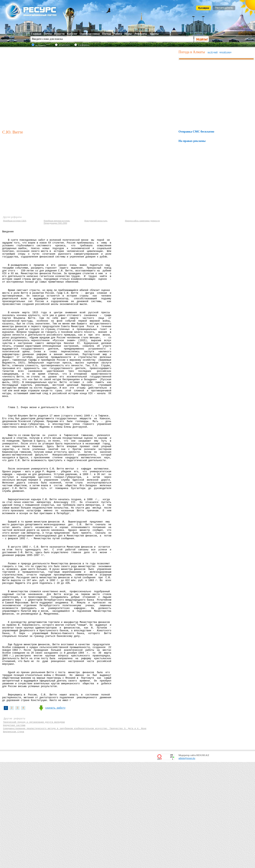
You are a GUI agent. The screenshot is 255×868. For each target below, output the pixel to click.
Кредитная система (14, 829)
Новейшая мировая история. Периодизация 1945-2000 (57, 222)
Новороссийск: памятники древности (142, 221)
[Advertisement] (37, 88)
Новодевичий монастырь (96, 221)
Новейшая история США (15, 221)
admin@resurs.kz (187, 864)
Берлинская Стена (14, 837)
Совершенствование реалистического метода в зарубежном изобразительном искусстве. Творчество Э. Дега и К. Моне (75, 833)
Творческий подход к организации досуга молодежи (34, 825)
